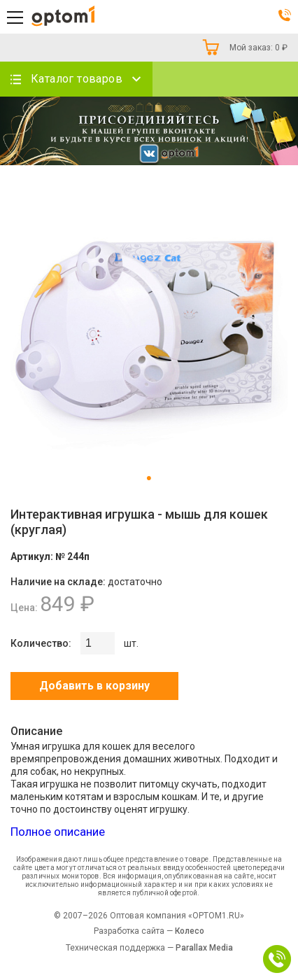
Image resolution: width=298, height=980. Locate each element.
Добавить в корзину (94, 686)
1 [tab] (149, 479)
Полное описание (58, 832)
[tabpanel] (149, 325)
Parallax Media (204, 948)
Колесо (190, 931)
